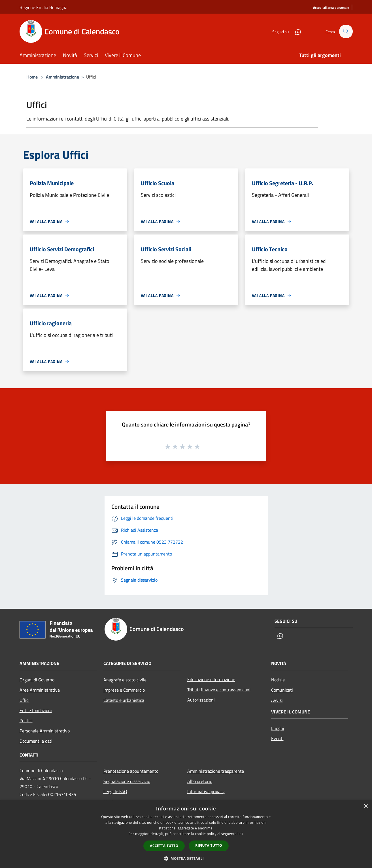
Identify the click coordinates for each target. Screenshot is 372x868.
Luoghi (278, 728)
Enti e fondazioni (36, 710)
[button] (186, 858)
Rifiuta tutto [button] (209, 845)
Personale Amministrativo (45, 731)
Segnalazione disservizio (127, 781)
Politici (26, 721)
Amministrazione (62, 77)
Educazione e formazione (211, 679)
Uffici (25, 700)
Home (32, 77)
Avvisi (277, 700)
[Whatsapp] (296, 31)
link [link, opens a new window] (240, 834)
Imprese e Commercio (124, 690)
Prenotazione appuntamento (131, 771)
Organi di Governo (37, 680)
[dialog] (186, 834)
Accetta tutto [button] (164, 846)
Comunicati (282, 690)
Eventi (277, 738)
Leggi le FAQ (115, 791)
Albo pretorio (200, 781)
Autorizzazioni (201, 700)
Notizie (278, 680)
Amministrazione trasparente (216, 771)
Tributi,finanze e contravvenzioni (219, 690)
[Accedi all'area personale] (331, 8)
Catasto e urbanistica (124, 700)
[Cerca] (346, 31)
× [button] (366, 806)
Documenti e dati (36, 741)
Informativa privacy (206, 791)
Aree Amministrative (40, 690)
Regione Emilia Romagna (43, 7)
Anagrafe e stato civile (125, 680)
